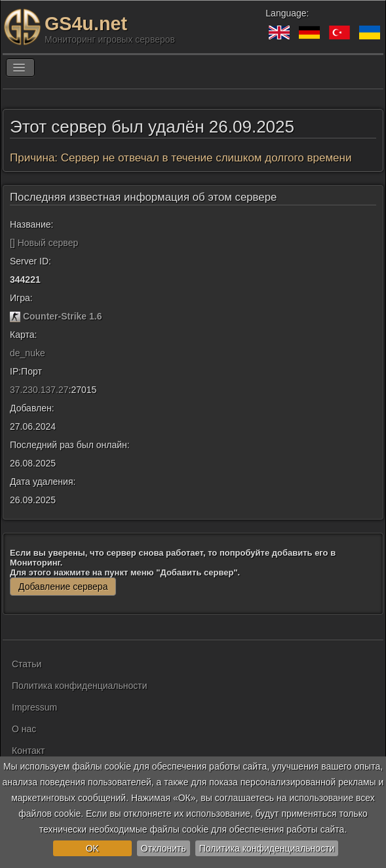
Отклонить (164, 848)
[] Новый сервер (44, 243)
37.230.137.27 (39, 390)
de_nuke (28, 353)
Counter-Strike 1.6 (63, 316)
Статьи (27, 664)
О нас (24, 729)
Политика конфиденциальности (267, 848)
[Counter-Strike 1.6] (15, 316)
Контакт (28, 751)
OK (92, 848)
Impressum (34, 707)
